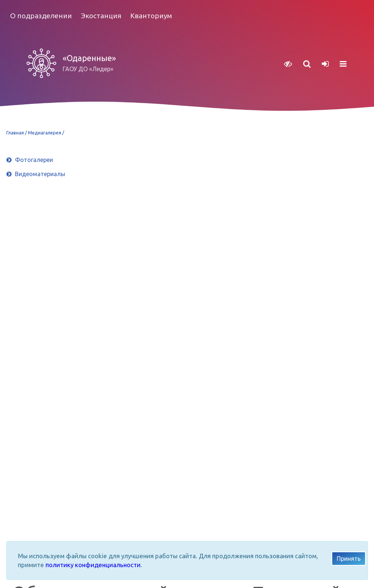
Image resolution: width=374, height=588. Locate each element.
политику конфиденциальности (93, 565)
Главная (16, 133)
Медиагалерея (45, 133)
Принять (349, 559)
